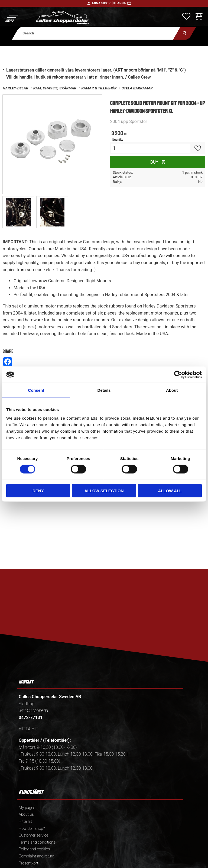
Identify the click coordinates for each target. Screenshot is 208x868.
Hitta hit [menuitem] (25, 822)
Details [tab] (104, 390)
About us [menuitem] (26, 814)
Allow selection (104, 490)
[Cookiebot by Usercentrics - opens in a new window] (178, 375)
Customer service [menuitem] (33, 835)
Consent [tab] (36, 390)
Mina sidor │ (103, 3)
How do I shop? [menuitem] (32, 829)
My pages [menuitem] (27, 808)
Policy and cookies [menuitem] (34, 849)
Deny (38, 490)
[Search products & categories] (96, 33)
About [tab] (172, 390)
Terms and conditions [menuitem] (37, 842)
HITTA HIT (28, 729)
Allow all (170, 490)
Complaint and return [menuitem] (37, 856)
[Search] (185, 33)
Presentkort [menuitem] (28, 863)
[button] (12, 18)
